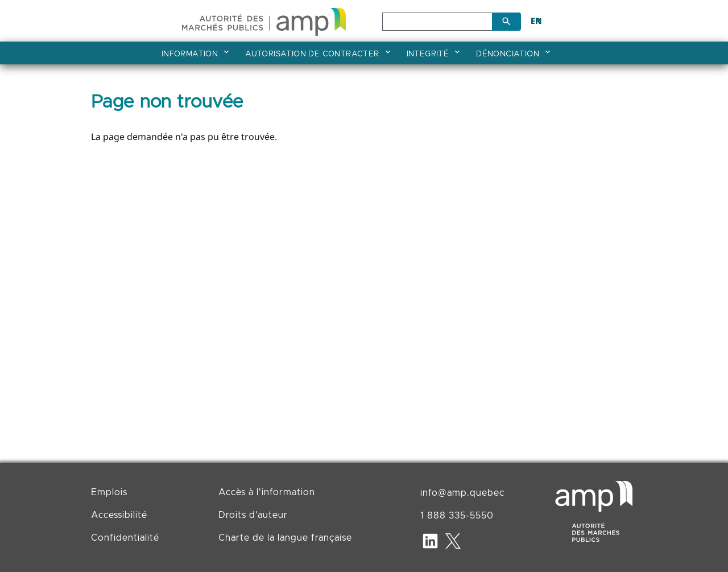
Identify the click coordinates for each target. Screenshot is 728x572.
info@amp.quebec (462, 493)
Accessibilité (119, 515)
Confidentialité (125, 538)
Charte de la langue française (285, 538)
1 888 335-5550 (457, 516)
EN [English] (536, 21)
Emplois (109, 492)
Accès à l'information (267, 492)
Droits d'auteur (253, 515)
